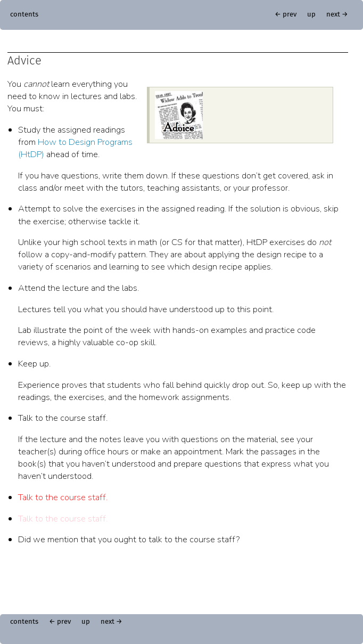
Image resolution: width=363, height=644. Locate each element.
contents (24, 15)
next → (337, 15)
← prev (286, 15)
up (311, 15)
